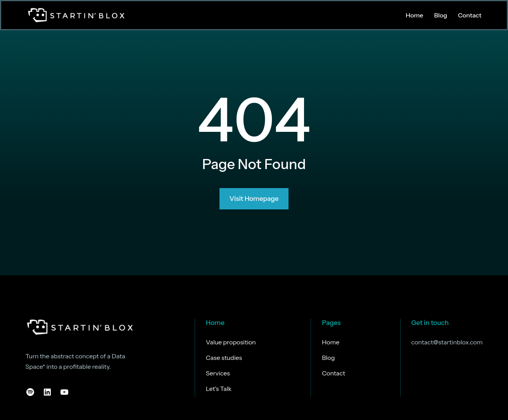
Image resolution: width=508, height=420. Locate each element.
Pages (331, 323)
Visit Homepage (254, 199)
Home (215, 323)
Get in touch (430, 323)
